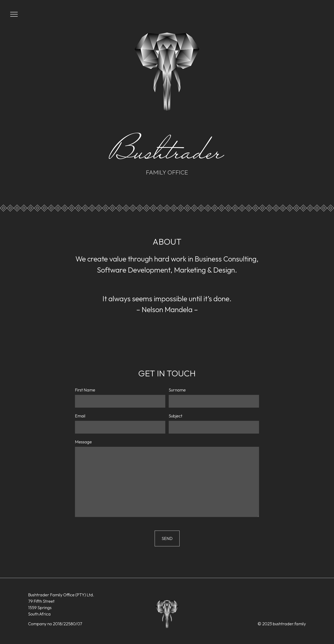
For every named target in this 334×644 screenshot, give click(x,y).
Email (80, 416)
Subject (176, 416)
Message (83, 442)
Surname (177, 390)
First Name (85, 390)
